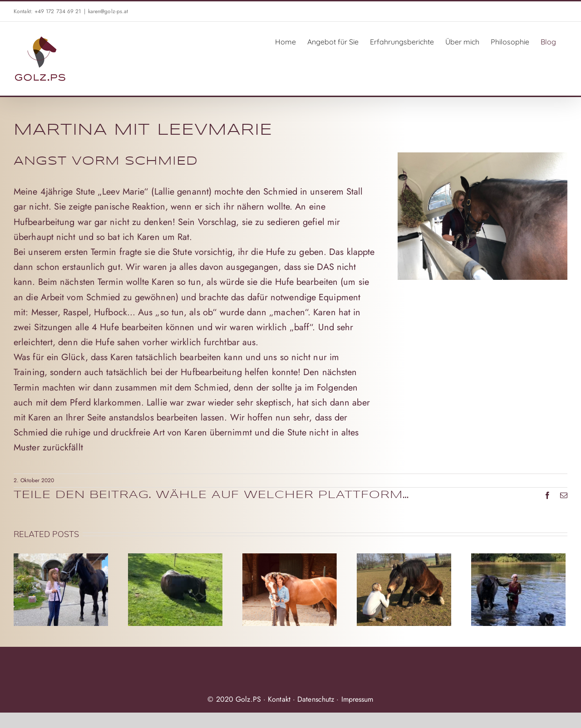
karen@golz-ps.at (108, 11)
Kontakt (279, 699)
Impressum (357, 699)
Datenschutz (316, 699)
